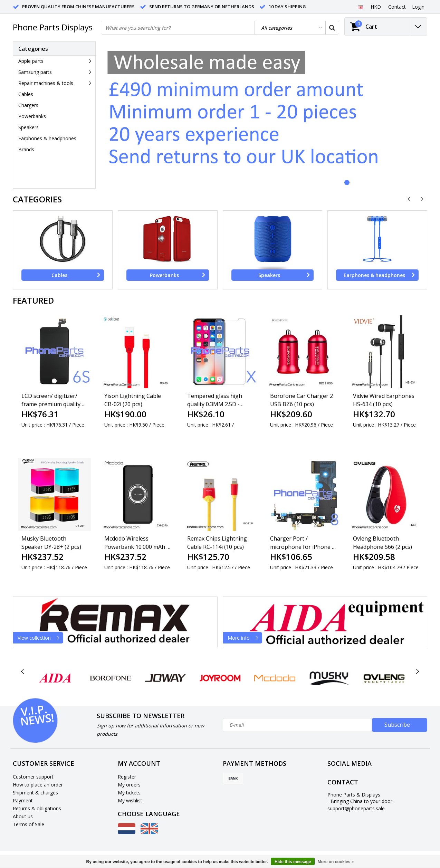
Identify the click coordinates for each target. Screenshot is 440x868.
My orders (129, 785)
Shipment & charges (35, 793)
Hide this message (293, 862)
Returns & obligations (37, 808)
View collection (40, 638)
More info (245, 638)
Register (127, 777)
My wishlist (130, 800)
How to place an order (38, 785)
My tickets (129, 793)
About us (23, 816)
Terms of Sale (28, 824)
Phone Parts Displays (53, 27)
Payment (23, 800)
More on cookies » (336, 862)
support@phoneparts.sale (356, 808)
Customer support (33, 777)
